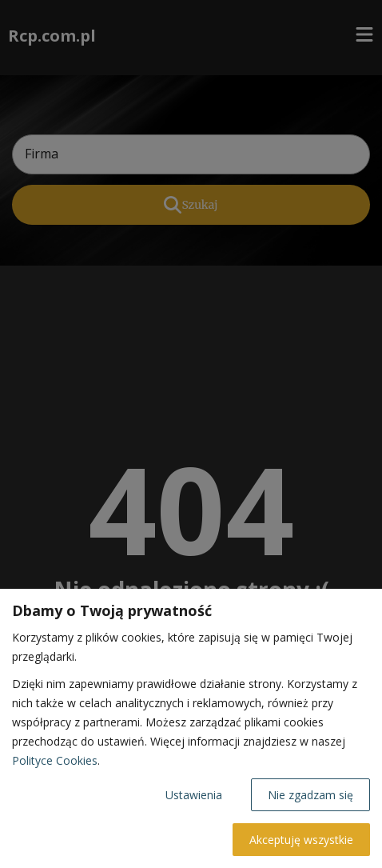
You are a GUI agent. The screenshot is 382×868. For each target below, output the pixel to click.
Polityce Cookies (55, 760)
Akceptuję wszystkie (301, 840)
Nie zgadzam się (310, 795)
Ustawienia (194, 795)
